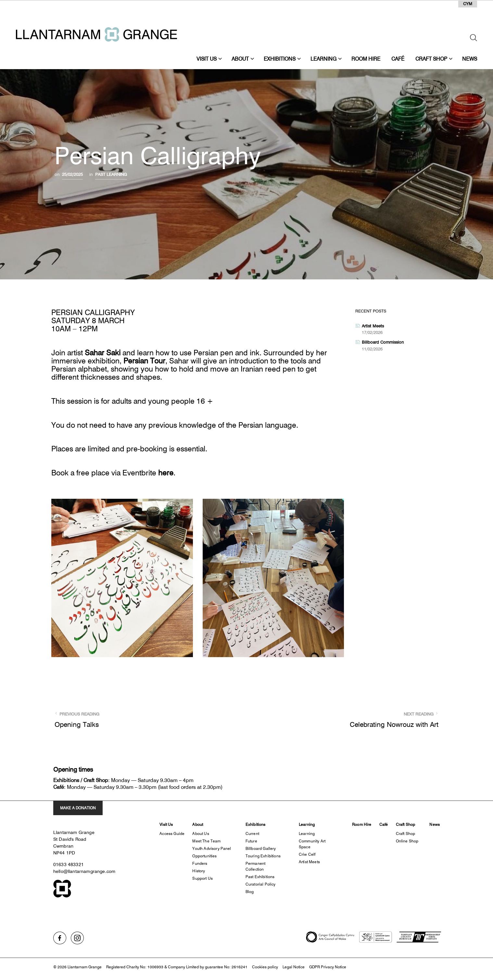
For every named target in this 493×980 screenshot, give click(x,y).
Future (251, 841)
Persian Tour (144, 361)
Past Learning (111, 174)
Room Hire (366, 59)
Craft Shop (431, 59)
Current (252, 833)
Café (398, 59)
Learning (323, 59)
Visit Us (207, 59)
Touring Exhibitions (263, 856)
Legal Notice (294, 967)
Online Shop (407, 841)
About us (201, 833)
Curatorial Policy (261, 884)
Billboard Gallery (261, 848)
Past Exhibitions (260, 877)
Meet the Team (206, 841)
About (240, 59)
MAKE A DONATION (78, 808)
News (470, 59)
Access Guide (172, 833)
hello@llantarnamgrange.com (84, 871)
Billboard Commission (383, 342)
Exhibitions (280, 59)
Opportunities (204, 856)
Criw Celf (307, 854)
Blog (250, 892)
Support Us (202, 878)
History (199, 871)
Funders (200, 863)
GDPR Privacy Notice (328, 967)
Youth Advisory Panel (212, 848)
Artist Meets (373, 326)
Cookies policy (265, 967)
